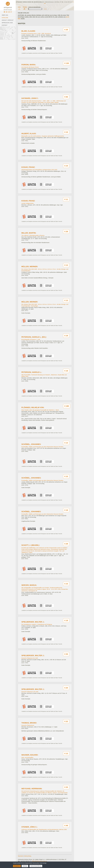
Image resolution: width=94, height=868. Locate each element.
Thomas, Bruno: (29, 723)
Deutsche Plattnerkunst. (28, 725)
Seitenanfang (28, 856)
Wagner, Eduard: (30, 755)
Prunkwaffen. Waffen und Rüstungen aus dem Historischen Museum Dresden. (43, 447)
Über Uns (5, 15)
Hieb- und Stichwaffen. (28, 757)
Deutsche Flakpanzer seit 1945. (30, 692)
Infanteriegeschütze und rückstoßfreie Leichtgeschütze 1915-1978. (39, 170)
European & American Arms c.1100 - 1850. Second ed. (36, 34)
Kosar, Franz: (28, 167)
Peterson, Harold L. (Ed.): (34, 337)
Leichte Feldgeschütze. (28, 203)
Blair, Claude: (28, 31)
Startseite (20, 856)
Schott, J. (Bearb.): (31, 545)
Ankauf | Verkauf (8, 20)
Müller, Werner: (30, 267)
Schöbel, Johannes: (31, 444)
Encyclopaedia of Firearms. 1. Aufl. (31, 340)
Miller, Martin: (29, 233)
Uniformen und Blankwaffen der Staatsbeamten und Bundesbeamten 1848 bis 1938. (44, 830)
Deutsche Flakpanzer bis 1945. (30, 658)
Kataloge (5, 18)
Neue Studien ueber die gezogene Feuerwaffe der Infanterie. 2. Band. (40, 410)
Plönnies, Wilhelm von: (33, 407)
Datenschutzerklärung (36, 866)
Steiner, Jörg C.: (30, 827)
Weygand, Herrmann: (32, 789)
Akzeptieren (17, 866)
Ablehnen (25, 866)
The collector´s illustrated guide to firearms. (33, 235)
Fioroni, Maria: (29, 65)
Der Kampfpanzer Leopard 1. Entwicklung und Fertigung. (37, 624)
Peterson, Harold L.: (32, 372)
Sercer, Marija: (29, 585)
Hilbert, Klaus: (29, 134)
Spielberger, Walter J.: (33, 622)
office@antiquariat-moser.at (39, 861)
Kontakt (5, 25)
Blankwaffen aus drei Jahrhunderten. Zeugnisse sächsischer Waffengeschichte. (43, 136)
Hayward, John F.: (30, 98)
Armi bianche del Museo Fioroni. (30, 67)
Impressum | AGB (7, 23)
